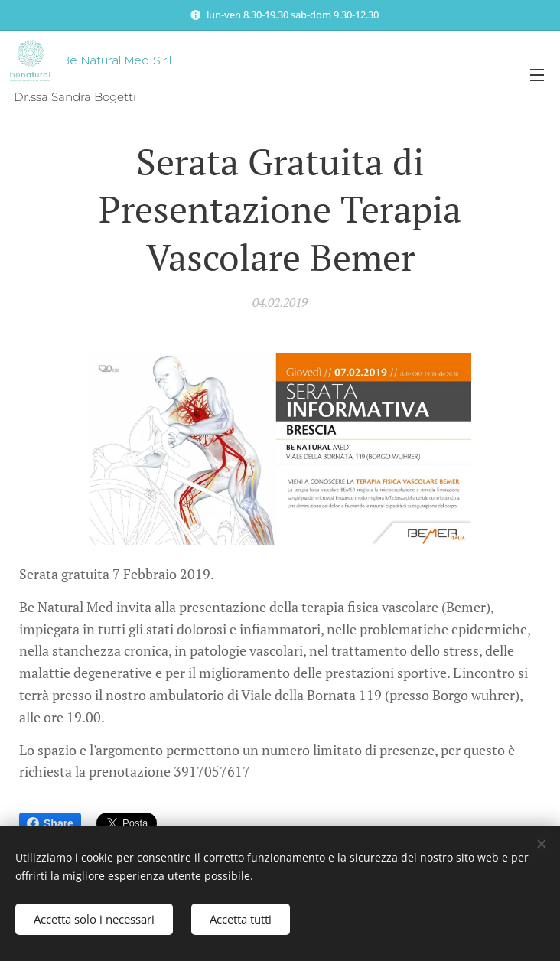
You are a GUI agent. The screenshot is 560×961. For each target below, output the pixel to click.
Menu (537, 75)
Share (50, 823)
